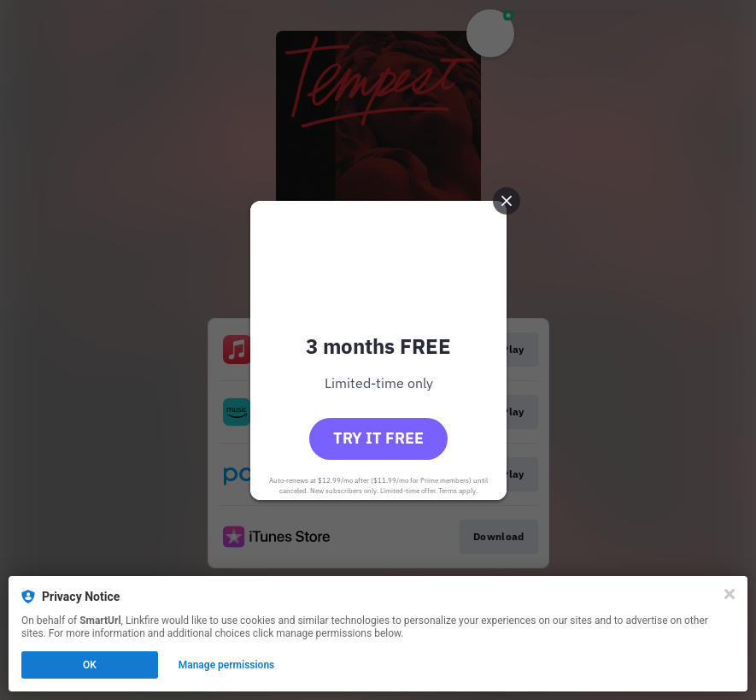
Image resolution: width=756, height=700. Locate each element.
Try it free (378, 438)
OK (90, 665)
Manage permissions (227, 665)
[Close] (730, 594)
